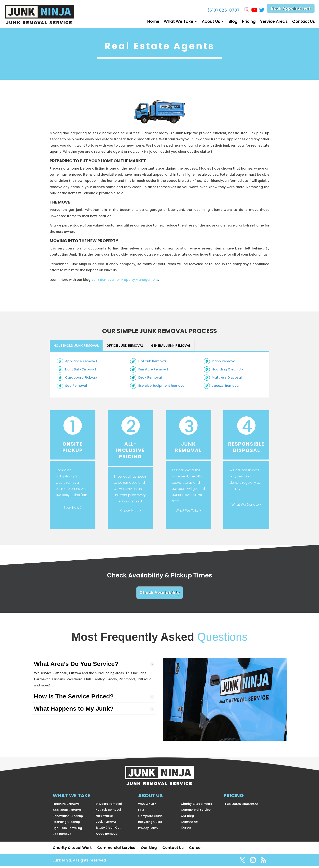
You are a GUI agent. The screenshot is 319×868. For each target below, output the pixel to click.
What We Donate (246, 506)
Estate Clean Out (108, 829)
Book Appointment (291, 9)
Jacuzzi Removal (226, 387)
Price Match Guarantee (241, 806)
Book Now (73, 509)
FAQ (141, 811)
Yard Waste (104, 817)
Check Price (131, 512)
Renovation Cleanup (68, 818)
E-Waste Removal (109, 805)
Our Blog (187, 817)
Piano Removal (224, 363)
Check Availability (160, 594)
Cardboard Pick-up (81, 379)
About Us (211, 22)
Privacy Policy (148, 830)
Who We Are (147, 806)
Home (153, 22)
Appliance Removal (81, 363)
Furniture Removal (153, 371)
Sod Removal (76, 387)
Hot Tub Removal (152, 363)
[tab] (76, 347)
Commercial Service (196, 811)
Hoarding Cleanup (66, 823)
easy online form (75, 496)
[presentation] (76, 347)
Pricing (249, 22)
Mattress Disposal (227, 379)
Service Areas (274, 22)
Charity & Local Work (196, 805)
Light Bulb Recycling (67, 830)
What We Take (179, 22)
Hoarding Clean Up (227, 371)
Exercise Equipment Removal (162, 387)
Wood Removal (107, 835)
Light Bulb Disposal (81, 371)
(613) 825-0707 (222, 10)
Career (186, 829)
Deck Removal (150, 379)
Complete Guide (150, 818)
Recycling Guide (150, 823)
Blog (233, 22)
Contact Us (304, 22)
